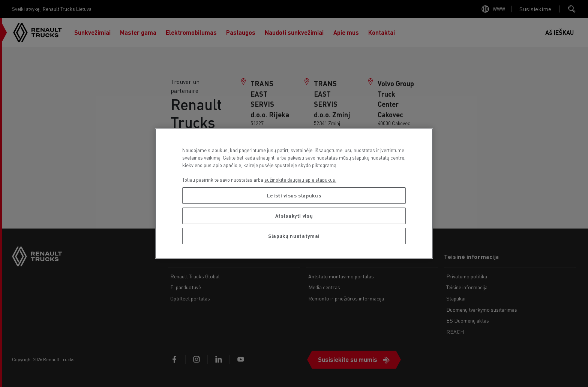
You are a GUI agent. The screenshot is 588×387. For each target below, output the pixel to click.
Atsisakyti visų (294, 216)
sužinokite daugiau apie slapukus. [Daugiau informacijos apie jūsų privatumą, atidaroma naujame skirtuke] (300, 180)
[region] (294, 193)
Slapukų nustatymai (294, 236)
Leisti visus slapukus (294, 195)
